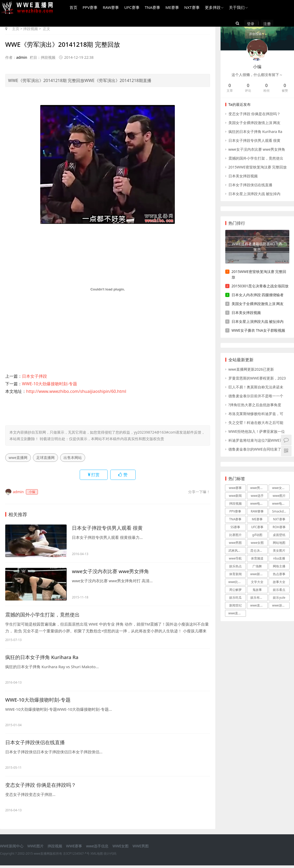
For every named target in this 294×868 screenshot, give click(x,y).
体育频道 (257, 558)
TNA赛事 (151, 8)
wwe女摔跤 (280, 488)
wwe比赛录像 (237, 582)
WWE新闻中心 (12, 849)
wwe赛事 (235, 488)
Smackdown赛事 (281, 511)
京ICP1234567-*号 (76, 856)
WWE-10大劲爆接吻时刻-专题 (50, 384)
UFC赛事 (131, 8)
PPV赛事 (89, 8)
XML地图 (97, 856)
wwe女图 (257, 543)
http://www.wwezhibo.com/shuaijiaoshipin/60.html (76, 391)
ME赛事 (171, 8)
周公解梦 (235, 590)
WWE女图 (120, 849)
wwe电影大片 (259, 503)
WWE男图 (141, 849)
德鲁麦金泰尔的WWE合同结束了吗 (257, 449)
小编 (257, 67)
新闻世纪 (235, 605)
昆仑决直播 (258, 550)
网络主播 (279, 566)
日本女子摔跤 (34, 376)
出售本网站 (73, 458)
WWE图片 (36, 849)
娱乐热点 (235, 566)
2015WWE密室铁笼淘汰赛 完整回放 (258, 167)
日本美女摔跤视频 (243, 176)
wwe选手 (257, 496)
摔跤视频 (31, 29)
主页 (16, 29)
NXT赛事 (191, 8)
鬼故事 (257, 590)
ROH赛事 (279, 527)
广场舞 (257, 566)
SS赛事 (235, 527)
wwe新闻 (235, 496)
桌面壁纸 (279, 535)
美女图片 (279, 550)
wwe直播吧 (237, 613)
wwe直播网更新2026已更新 (251, 369)
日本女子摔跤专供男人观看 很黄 (109, 528)
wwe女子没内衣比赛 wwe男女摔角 (113, 571)
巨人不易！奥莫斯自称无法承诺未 (256, 387)
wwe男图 (235, 543)
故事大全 (279, 582)
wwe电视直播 (281, 503)
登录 (253, 24)
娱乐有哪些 (258, 598)
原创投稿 (284, 24)
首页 (73, 8)
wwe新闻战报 (259, 574)
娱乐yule (279, 598)
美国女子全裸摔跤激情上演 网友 (255, 123)
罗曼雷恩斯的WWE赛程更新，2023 (257, 378)
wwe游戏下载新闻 (281, 605)
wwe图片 (279, 496)
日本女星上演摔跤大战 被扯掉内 (255, 194)
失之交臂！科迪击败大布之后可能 (256, 423)
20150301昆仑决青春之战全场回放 (260, 286)
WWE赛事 (74, 849)
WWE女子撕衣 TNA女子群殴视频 (258, 330)
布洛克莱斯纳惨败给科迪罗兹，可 (256, 414)
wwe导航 (235, 558)
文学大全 (257, 582)
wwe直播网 (18, 458)
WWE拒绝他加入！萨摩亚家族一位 (257, 431)
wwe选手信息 (97, 849)
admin (22, 57)
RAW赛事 (110, 8)
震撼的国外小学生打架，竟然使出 (44, 615)
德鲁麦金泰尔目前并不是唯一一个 (256, 396)
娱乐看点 (279, 590)
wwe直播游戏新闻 (259, 605)
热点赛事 (279, 574)
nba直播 (279, 558)
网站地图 (279, 543)
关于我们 (236, 8)
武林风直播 (236, 550)
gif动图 (257, 535)
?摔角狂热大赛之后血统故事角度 (255, 405)
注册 (265, 24)
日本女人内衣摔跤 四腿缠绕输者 (258, 295)
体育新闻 (235, 574)
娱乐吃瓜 (235, 598)
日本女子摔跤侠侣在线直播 (37, 744)
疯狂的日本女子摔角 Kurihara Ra (44, 658)
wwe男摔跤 (258, 488)
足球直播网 (45, 458)
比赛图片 (235, 535)
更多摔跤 (212, 8)
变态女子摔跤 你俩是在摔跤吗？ (42, 787)
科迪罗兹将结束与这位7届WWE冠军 (258, 440)
